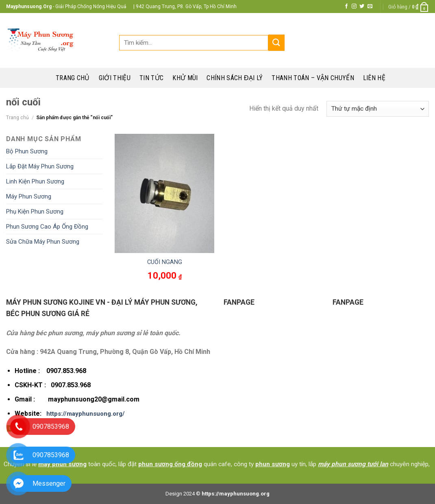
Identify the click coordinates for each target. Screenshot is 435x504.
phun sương (273, 464)
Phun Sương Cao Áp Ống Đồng (47, 227)
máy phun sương (62, 464)
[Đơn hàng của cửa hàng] (378, 109)
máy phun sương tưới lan (353, 464)
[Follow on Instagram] (354, 7)
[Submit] (276, 43)
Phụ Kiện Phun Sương (35, 212)
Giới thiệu (115, 78)
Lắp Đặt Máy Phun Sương (40, 166)
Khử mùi (185, 78)
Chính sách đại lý (235, 78)
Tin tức (151, 78)
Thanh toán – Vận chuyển (313, 78)
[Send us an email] (370, 7)
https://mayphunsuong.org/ (86, 414)
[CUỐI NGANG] (164, 193)
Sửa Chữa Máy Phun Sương (43, 242)
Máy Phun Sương (29, 196)
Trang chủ (73, 78)
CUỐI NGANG (165, 262)
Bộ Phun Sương (27, 151)
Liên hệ (374, 78)
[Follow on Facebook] (346, 7)
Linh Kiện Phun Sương (35, 181)
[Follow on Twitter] (362, 7)
